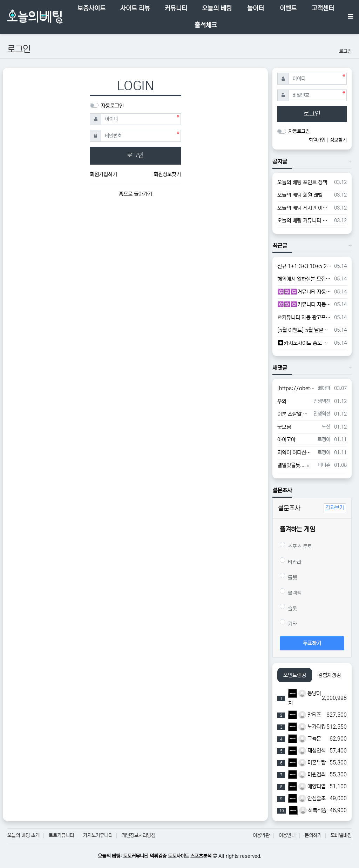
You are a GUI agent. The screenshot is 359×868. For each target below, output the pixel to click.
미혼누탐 (312, 763)
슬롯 (288, 608)
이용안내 (287, 835)
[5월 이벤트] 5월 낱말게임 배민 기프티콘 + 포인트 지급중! (304, 330)
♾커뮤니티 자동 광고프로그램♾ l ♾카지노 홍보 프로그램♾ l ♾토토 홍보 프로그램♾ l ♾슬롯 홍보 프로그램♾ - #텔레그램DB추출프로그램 (304, 317)
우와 (282, 401)
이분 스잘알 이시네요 (294, 414)
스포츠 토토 (296, 546)
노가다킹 (312, 727)
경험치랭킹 (329, 675)
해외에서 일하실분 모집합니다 (304, 279)
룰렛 (288, 577)
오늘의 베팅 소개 (23, 835)
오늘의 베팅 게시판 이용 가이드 (304, 208)
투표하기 (312, 643)
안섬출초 (312, 798)
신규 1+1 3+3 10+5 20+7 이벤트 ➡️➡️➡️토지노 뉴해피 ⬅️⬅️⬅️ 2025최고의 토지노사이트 (304, 266)
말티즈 (310, 715)
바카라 (291, 561)
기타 (288, 623)
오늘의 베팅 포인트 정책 (302, 182)
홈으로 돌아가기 (136, 194)
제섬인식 (312, 751)
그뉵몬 (310, 739)
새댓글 (280, 368)
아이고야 (286, 440)
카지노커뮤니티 (98, 835)
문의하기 (313, 835)
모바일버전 (341, 835)
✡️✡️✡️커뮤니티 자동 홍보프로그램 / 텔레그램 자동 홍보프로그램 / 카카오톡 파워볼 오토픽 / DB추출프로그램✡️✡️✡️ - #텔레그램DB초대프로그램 (304, 304)
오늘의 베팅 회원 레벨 (300, 195)
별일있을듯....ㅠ (294, 465)
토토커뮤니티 (61, 835)
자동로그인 (112, 106)
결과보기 (335, 508)
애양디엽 (312, 786)
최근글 (280, 246)
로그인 (345, 51)
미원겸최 (312, 774)
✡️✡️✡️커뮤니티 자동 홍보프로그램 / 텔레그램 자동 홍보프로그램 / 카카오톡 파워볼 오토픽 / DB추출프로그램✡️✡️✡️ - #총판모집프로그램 (304, 292)
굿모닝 (284, 427)
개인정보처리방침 (138, 835)
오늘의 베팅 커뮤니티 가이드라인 (304, 221)
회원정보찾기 (167, 174)
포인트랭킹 (295, 675)
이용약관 (261, 835)
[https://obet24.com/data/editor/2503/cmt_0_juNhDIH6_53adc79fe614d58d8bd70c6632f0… (296, 388)
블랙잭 (291, 592)
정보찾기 (338, 140)
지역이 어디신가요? (296, 453)
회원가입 (318, 140)
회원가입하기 (103, 174)
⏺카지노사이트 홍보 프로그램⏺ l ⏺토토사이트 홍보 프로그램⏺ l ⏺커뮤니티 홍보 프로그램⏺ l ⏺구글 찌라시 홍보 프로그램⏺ (304, 343)
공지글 (280, 161)
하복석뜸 (313, 810)
